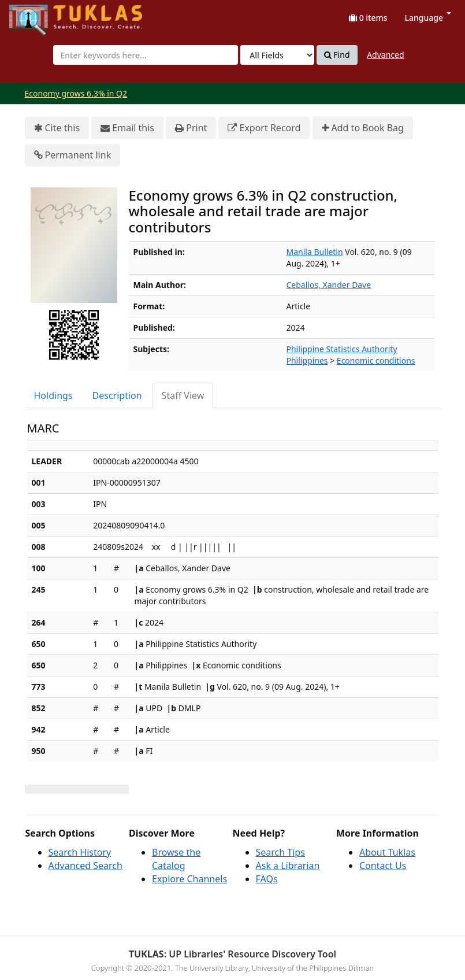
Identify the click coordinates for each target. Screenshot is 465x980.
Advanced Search (85, 866)
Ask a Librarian (288, 866)
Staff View (183, 395)
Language (428, 18)
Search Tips (280, 852)
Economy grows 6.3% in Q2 (76, 93)
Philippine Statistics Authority (342, 349)
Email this (127, 128)
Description (117, 395)
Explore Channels (189, 879)
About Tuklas (387, 852)
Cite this (57, 128)
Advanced (385, 55)
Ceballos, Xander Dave (329, 285)
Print (191, 128)
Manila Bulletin (315, 252)
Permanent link (73, 155)
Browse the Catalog (176, 859)
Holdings (53, 395)
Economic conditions (376, 360)
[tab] (54, 396)
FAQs (267, 879)
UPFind (38, 15)
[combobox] (146, 55)
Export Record (264, 128)
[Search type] (277, 55)
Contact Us (383, 866)
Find (337, 55)
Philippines (307, 360)
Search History (80, 852)
